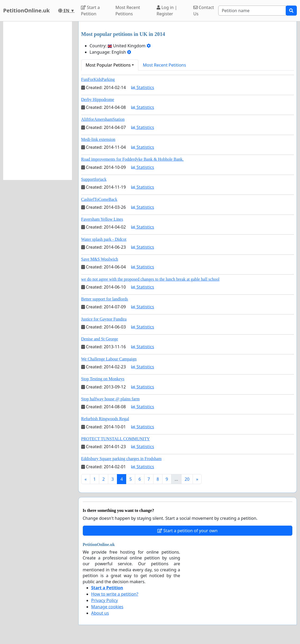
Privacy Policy (105, 600)
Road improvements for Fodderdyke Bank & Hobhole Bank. (133, 159)
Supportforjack (94, 179)
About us (100, 613)
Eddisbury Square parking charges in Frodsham (121, 459)
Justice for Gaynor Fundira (104, 319)
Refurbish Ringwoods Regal (105, 419)
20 (187, 479)
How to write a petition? (115, 594)
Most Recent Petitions (128, 11)
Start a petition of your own (187, 531)
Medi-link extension (98, 139)
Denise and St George (100, 339)
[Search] (252, 11)
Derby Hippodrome (98, 99)
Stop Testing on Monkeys (103, 379)
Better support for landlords (105, 299)
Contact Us (204, 11)
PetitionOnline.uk (26, 10)
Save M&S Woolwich (100, 259)
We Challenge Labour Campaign (109, 359)
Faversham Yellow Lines (102, 219)
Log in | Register (167, 11)
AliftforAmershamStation (103, 119)
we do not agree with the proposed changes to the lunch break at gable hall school (150, 279)
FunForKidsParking (98, 79)
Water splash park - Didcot (104, 239)
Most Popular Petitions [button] (108, 65)
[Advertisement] (38, 101)
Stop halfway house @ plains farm (110, 399)
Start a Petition (90, 11)
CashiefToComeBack (99, 199)
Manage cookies (107, 607)
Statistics (143, 87)
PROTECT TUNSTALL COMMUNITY (116, 439)
